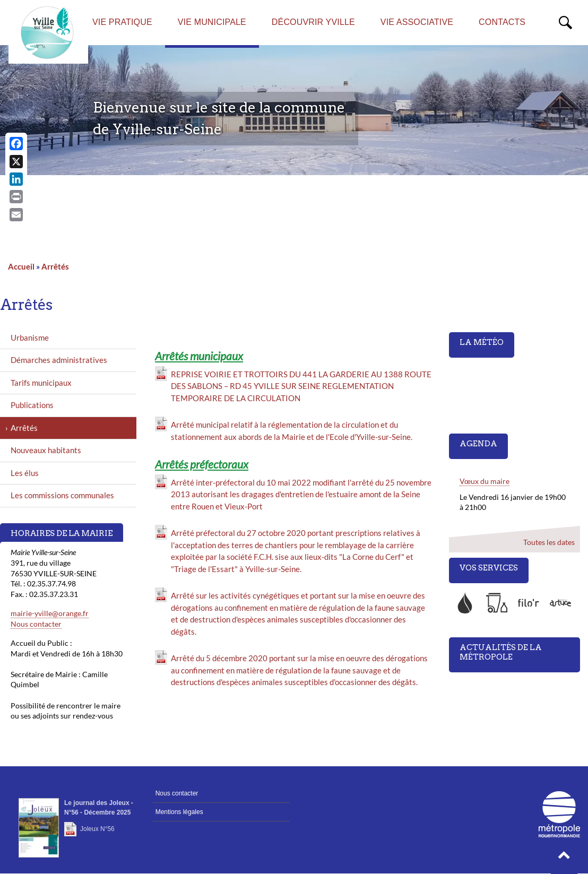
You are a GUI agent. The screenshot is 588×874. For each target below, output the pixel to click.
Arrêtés (55, 266)
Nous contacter (36, 624)
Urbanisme (30, 338)
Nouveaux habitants (46, 450)
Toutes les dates (549, 542)
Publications (32, 405)
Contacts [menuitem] (502, 22)
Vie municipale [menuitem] (212, 22)
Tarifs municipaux (41, 383)
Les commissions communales (62, 495)
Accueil (21, 266)
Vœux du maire (485, 481)
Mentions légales (179, 812)
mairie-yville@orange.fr (50, 613)
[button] (564, 858)
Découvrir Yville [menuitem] (313, 22)
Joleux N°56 (97, 829)
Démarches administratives (59, 360)
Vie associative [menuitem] (417, 22)
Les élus (25, 473)
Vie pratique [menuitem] (122, 22)
